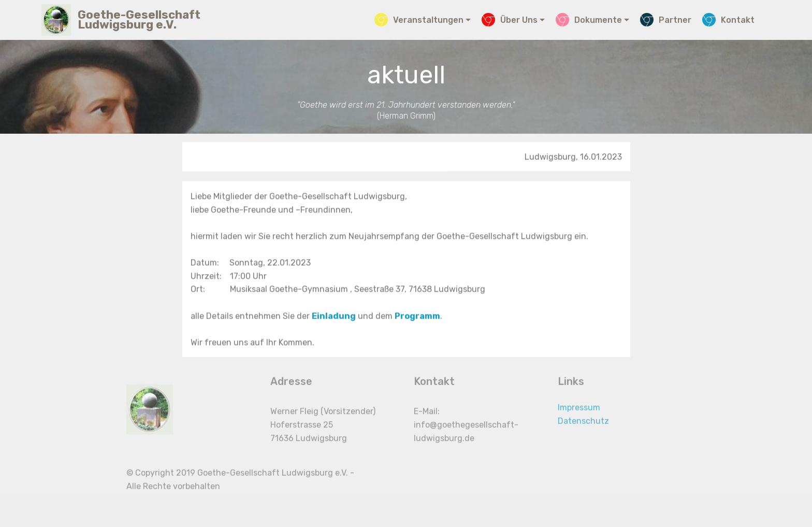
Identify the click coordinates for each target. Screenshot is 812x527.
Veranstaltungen (419, 20)
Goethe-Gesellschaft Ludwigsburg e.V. (139, 20)
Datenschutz (583, 426)
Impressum (579, 413)
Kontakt (728, 20)
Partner (666, 20)
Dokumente (589, 20)
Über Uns (510, 20)
